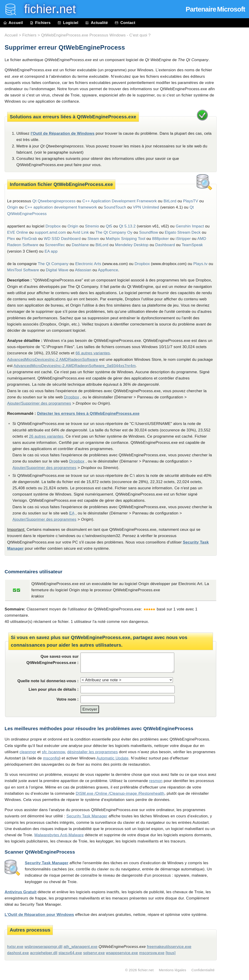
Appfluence (108, 270)
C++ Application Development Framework (120, 201)
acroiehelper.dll (44, 953)
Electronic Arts (88, 264)
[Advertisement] (235, 132)
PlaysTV (191, 201)
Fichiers (40, 23)
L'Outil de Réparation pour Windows (39, 915)
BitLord (170, 201)
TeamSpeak (192, 245)
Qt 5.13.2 (127, 226)
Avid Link (81, 232)
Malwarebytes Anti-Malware (59, 835)
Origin (13, 207)
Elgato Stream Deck (183, 232)
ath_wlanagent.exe (80, 947)
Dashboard (165, 245)
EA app (51, 251)
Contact (125, 23)
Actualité (96, 23)
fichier (47, 9)
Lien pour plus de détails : (54, 689)
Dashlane (80, 245)
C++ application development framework (61, 207)
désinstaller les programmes (92, 752)
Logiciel (68, 23)
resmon (156, 781)
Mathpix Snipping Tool (126, 239)
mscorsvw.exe (152, 953)
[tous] (171, 953)
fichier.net (146, 970)
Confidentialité (203, 970)
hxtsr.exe (15, 947)
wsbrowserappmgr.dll (43, 947)
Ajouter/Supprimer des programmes (39, 403)
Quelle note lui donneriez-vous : (48, 681)
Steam (93, 239)
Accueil (13, 23)
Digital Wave (57, 270)
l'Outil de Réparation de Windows (63, 133)
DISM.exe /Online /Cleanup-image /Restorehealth (120, 793)
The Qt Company (53, 264)
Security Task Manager (87, 816)
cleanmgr (28, 752)
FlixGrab (29, 239)
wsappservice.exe (122, 953)
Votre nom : (68, 699)
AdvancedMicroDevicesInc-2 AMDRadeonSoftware (53, 360)
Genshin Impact (190, 226)
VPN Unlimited (146, 207)
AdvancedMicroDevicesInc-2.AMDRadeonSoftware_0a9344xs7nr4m (75, 366)
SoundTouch (115, 207)
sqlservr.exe (94, 953)
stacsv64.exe (70, 953)
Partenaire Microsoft (215, 9)
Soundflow (149, 232)
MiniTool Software (23, 270)
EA (72, 513)
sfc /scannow (53, 752)
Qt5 (109, 226)
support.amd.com (50, 232)
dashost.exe (18, 953)
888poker (160, 239)
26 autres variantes (46, 436)
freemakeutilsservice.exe (169, 947)
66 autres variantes (93, 353)
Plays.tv (200, 264)
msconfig (51, 758)
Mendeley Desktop (132, 245)
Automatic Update (112, 758)
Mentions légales (172, 970)
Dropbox (53, 226)
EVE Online (18, 232)
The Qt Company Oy (114, 232)
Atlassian (83, 270)
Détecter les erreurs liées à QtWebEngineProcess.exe (88, 414)
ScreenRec (55, 245)
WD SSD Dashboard (62, 239)
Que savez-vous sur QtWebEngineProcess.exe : (52, 660)
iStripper (183, 239)
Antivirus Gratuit (21, 892)
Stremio (92, 226)
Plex (11, 239)
